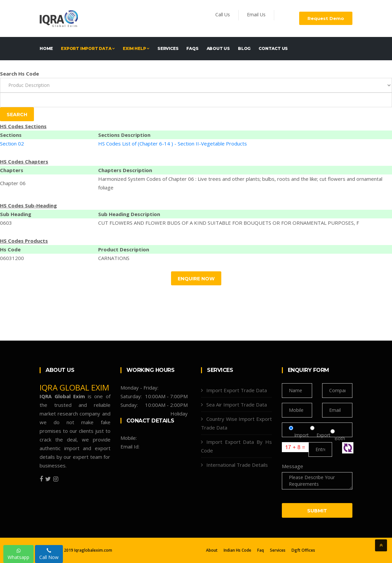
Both (338, 438)
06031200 (12, 258)
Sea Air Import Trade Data (237, 405)
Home (46, 48)
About (212, 550)
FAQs (192, 48)
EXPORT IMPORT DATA (88, 48)
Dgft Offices (303, 550)
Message (293, 466)
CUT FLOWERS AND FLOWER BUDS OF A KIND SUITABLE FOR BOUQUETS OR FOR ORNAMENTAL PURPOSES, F (229, 223)
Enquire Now (196, 279)
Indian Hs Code (237, 550)
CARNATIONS (114, 258)
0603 (6, 223)
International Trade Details (237, 465)
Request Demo (326, 18)
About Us (218, 48)
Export (320, 438)
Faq (261, 550)
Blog (244, 48)
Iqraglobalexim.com (93, 550)
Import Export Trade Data (237, 390)
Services (168, 48)
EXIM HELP (136, 48)
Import (299, 438)
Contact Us (273, 48)
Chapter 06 (13, 183)
